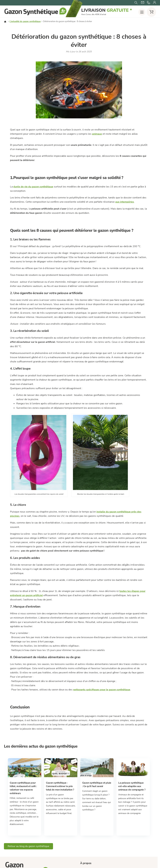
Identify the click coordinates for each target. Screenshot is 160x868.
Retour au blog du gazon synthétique (28, 846)
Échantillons (114, 97)
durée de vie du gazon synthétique (33, 187)
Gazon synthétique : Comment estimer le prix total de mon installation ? (60, 786)
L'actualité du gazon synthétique (25, 21)
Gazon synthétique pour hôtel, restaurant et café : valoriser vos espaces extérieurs (23, 788)
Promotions (94, 97)
